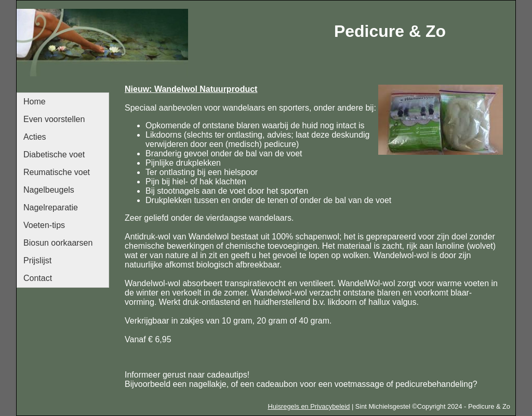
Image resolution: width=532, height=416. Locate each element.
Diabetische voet (54, 155)
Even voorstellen (54, 119)
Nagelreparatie (51, 207)
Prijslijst (37, 260)
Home (35, 102)
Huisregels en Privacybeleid (309, 406)
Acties (35, 137)
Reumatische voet (57, 172)
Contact (38, 278)
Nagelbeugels (49, 190)
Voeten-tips (44, 225)
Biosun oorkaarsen (58, 243)
